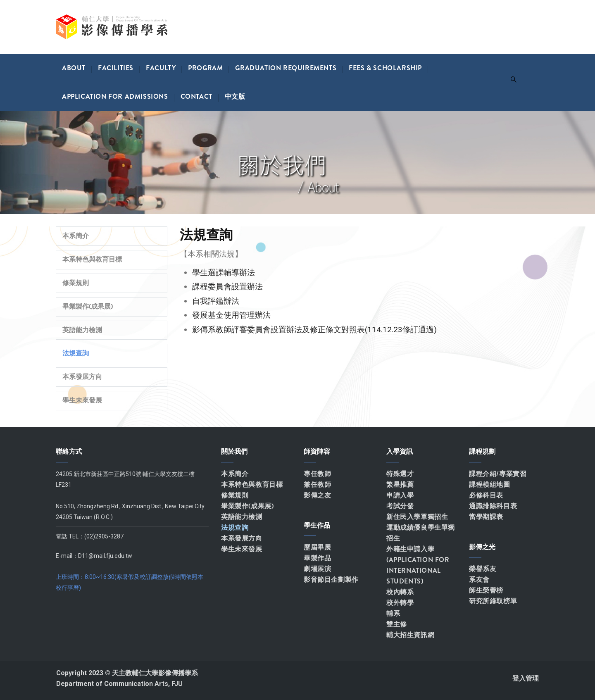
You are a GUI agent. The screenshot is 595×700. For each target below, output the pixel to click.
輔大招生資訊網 (410, 635)
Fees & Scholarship (385, 68)
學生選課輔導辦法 (224, 273)
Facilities (116, 68)
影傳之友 (317, 495)
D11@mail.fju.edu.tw (105, 556)
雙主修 (397, 624)
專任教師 (317, 474)
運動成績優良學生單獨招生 (421, 533)
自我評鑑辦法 (216, 301)
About (74, 68)
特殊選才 (400, 474)
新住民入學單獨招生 (417, 517)
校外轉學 (400, 603)
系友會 (479, 580)
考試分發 (400, 506)
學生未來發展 (82, 400)
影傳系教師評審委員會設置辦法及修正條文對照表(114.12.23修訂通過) (314, 330)
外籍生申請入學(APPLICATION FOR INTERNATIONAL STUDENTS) (418, 565)
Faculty (161, 68)
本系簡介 (76, 236)
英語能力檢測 (82, 330)
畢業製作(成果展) (88, 306)
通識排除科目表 (493, 506)
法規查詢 (76, 353)
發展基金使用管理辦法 (231, 315)
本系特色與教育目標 (92, 259)
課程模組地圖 (490, 485)
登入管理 (526, 678)
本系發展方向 (82, 377)
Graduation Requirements (286, 68)
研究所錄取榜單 (493, 601)
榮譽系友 (483, 569)
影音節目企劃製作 (331, 580)
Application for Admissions (115, 96)
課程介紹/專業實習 (498, 474)
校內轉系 (400, 592)
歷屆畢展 (317, 547)
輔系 (393, 613)
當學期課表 (486, 517)
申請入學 (400, 495)
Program (205, 68)
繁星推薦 (400, 485)
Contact (196, 96)
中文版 (235, 96)
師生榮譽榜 (486, 590)
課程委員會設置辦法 (227, 287)
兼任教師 (317, 485)
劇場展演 (317, 569)
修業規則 (76, 283)
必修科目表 (486, 495)
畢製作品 (317, 558)
